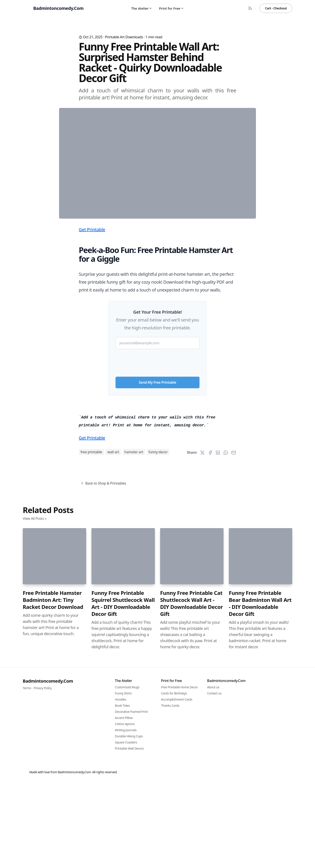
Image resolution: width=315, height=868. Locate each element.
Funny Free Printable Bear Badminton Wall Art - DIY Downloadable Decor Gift (260, 847)
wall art (113, 696)
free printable (91, 696)
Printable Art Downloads (124, 37)
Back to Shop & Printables (103, 727)
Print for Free (171, 8)
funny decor (158, 696)
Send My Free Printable (158, 469)
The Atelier (142, 8)
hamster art (134, 696)
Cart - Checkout (276, 8)
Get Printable (92, 316)
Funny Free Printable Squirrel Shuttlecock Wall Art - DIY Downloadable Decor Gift (123, 847)
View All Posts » (35, 762)
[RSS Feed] (250, 8)
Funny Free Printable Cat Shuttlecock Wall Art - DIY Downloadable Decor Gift (192, 847)
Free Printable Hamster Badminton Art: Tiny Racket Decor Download (53, 844)
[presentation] (157, 447)
